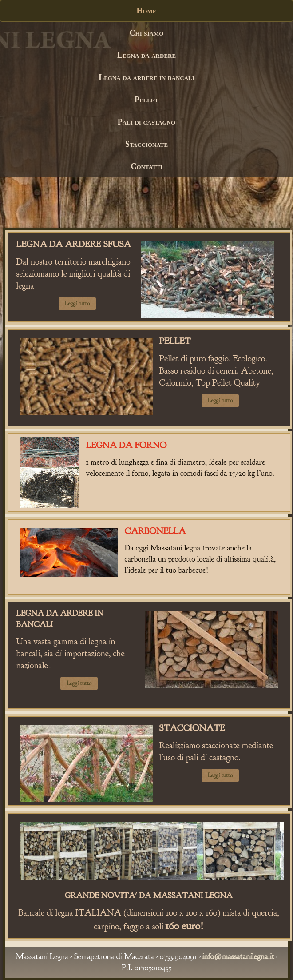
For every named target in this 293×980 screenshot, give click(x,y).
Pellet (146, 100)
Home (146, 11)
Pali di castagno (146, 122)
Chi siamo (147, 33)
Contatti (146, 166)
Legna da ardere (146, 55)
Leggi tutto (77, 304)
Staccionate (146, 144)
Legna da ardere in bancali (146, 77)
